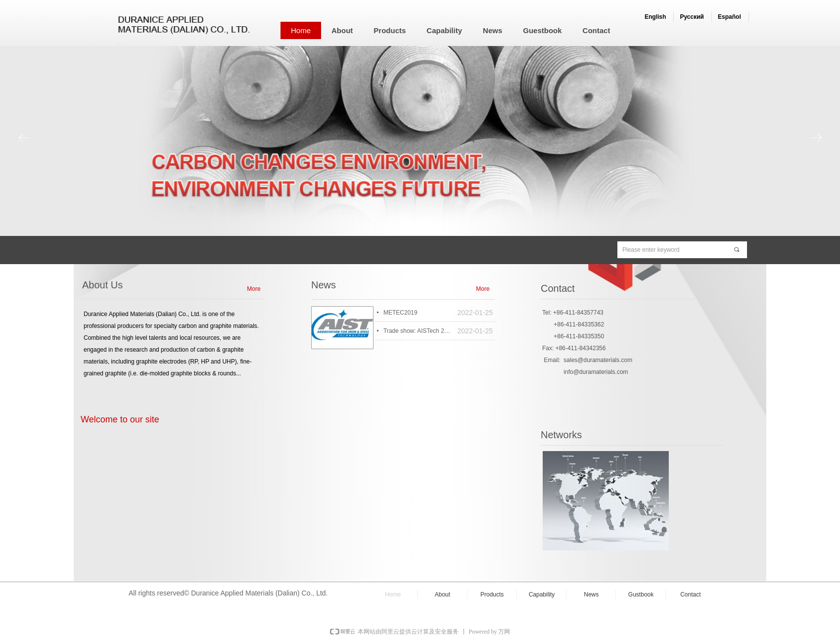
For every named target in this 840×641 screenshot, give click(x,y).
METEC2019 (400, 313)
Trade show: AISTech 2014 (418, 331)
